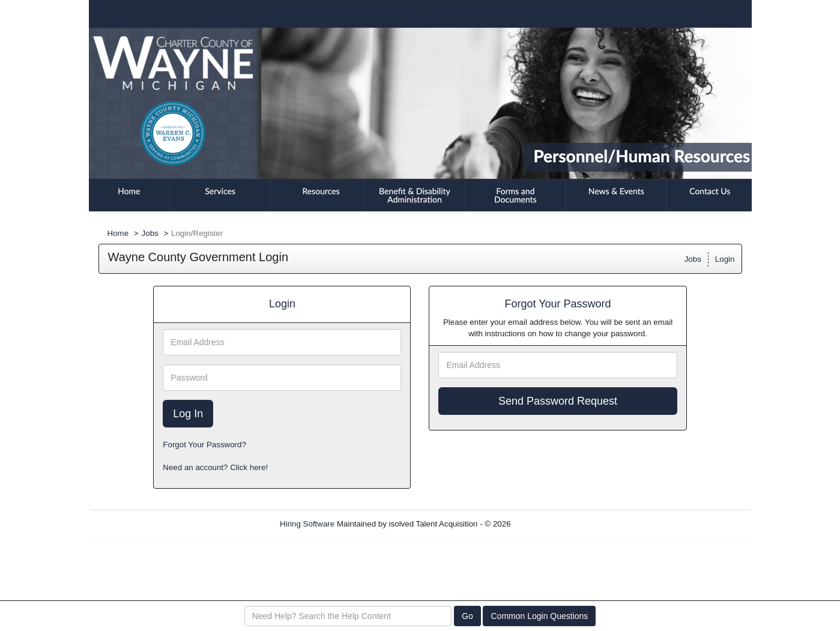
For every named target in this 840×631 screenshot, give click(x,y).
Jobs (150, 233)
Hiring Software (307, 524)
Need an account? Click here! (215, 467)
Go (467, 616)
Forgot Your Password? (204, 445)
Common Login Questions (539, 616)
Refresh (546, 524)
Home (118, 233)
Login (725, 259)
